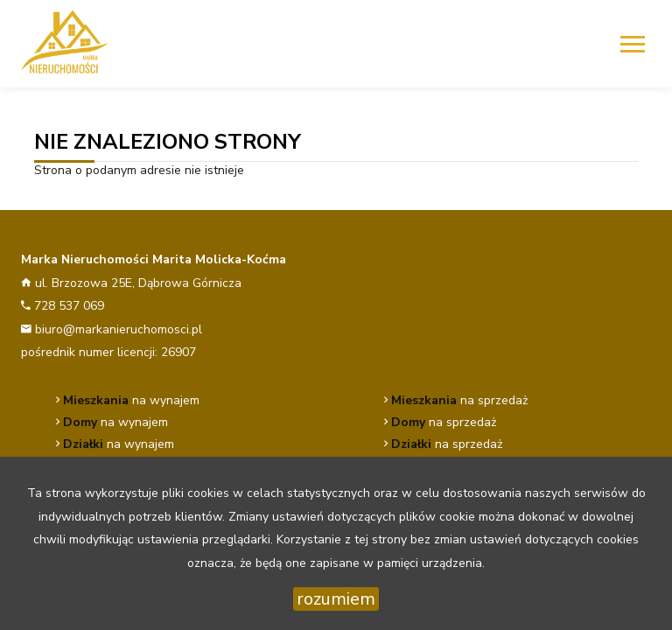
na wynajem (131, 400)
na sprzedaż (459, 400)
